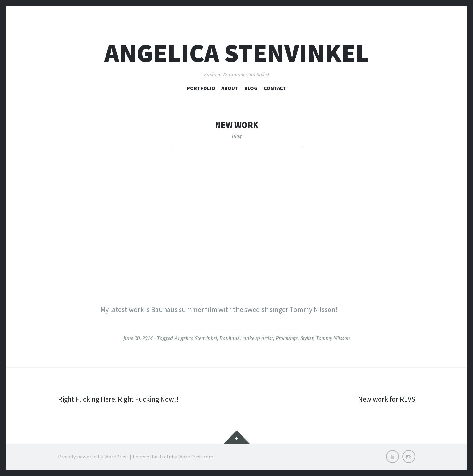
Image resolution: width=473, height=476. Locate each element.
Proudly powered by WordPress (93, 457)
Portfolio (201, 88)
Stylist (307, 338)
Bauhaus (230, 338)
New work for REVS (387, 399)
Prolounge (287, 338)
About (230, 88)
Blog (251, 88)
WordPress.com (196, 457)
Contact (275, 88)
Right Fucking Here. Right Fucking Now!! (118, 399)
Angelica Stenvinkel (237, 53)
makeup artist (258, 338)
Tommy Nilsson (333, 338)
